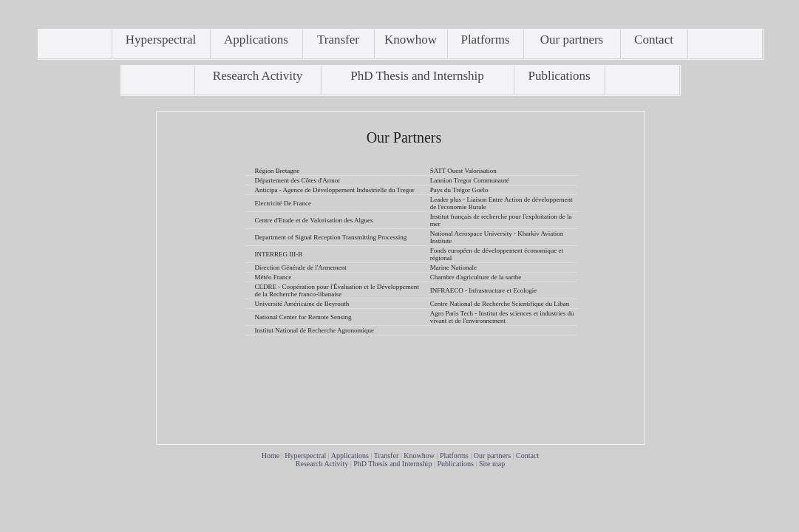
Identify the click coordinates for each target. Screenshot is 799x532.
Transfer (387, 456)
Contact (527, 456)
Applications (350, 456)
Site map (492, 464)
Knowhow (419, 456)
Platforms (454, 456)
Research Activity (322, 464)
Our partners (492, 456)
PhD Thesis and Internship (392, 464)
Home (271, 456)
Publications (455, 464)
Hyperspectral (305, 456)
